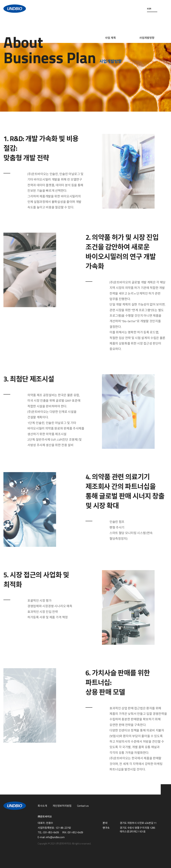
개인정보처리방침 (62, 806)
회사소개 (42, 806)
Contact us (83, 806)
